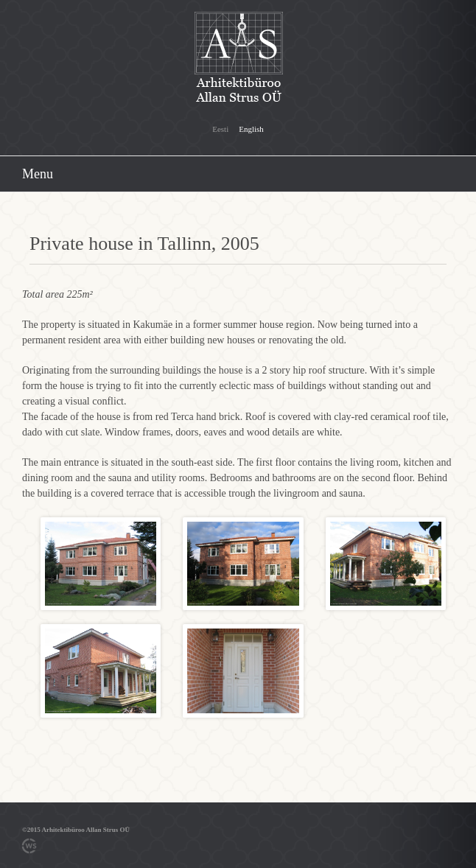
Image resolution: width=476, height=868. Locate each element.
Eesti (220, 129)
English (251, 129)
